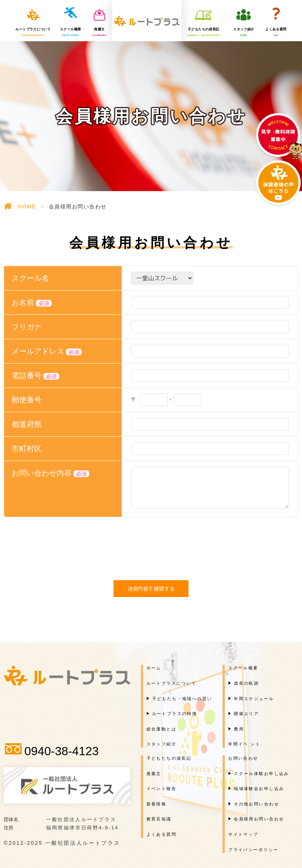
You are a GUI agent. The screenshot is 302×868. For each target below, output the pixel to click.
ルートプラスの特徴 (175, 714)
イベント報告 (162, 789)
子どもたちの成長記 (203, 32)
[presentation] (151, 551)
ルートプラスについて (33, 32)
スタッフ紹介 (244, 32)
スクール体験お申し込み (262, 774)
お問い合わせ (243, 758)
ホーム (154, 668)
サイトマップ (243, 834)
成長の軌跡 (246, 683)
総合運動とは (162, 729)
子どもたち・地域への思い (182, 699)
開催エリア (246, 714)
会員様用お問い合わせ (259, 819)
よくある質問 (276, 32)
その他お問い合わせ (256, 804)
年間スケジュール (254, 699)
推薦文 (99, 32)
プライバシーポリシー (253, 850)
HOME (27, 207)
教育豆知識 (159, 819)
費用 (239, 729)
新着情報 (157, 804)
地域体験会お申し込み (259, 789)
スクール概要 (70, 32)
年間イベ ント (244, 744)
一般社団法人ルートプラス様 (147, 21)
